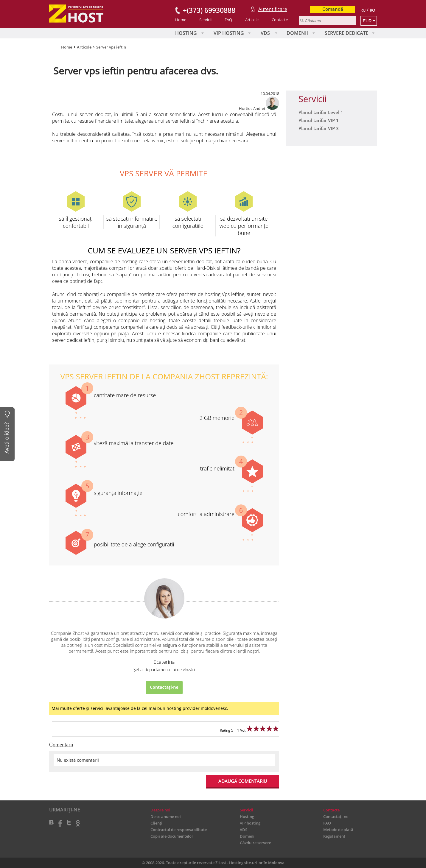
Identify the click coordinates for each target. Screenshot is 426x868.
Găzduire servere (255, 843)
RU (363, 10)
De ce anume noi (166, 816)
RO (372, 10)
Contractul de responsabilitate (179, 830)
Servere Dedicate (347, 33)
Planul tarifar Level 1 (321, 112)
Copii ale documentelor (172, 836)
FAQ (228, 20)
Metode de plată (338, 830)
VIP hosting (229, 33)
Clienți (156, 823)
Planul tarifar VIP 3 (319, 128)
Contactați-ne (164, 687)
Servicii (205, 20)
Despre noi (160, 810)
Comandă (333, 9)
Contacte (280, 20)
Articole (252, 20)
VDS (265, 33)
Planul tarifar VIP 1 (319, 120)
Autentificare (273, 9)
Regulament (334, 836)
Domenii (297, 33)
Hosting (186, 33)
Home (181, 20)
